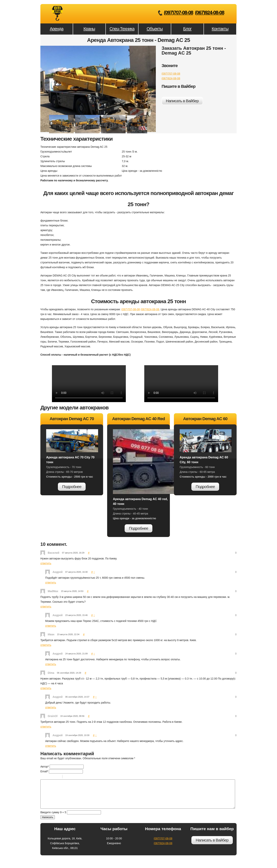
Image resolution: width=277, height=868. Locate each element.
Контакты (220, 29)
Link (77, 777)
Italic (48, 777)
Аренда (57, 29)
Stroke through (58, 777)
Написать (48, 823)
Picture (82, 777)
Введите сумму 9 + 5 (53, 818)
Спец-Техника (122, 29)
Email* (44, 771)
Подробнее (72, 487)
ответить (46, 563)
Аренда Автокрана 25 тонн (57, 13)
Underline (53, 777)
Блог (187, 29)
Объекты (155, 29)
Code (72, 777)
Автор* (45, 767)
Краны (89, 29)
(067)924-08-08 (210, 12)
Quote (67, 777)
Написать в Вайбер (182, 101)
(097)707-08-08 (178, 12)
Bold (43, 777)
